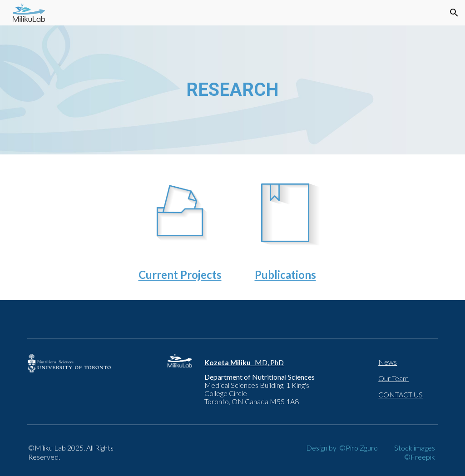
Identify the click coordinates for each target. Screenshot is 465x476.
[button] (454, 13)
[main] (233, 90)
